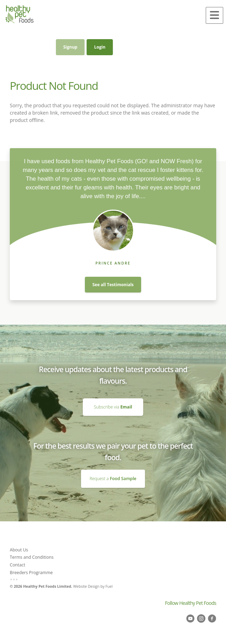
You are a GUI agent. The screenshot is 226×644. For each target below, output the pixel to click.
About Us (19, 550)
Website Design (86, 586)
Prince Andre (113, 263)
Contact (17, 565)
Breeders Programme (31, 573)
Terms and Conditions (32, 557)
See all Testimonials (113, 285)
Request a (113, 479)
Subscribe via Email (113, 401)
